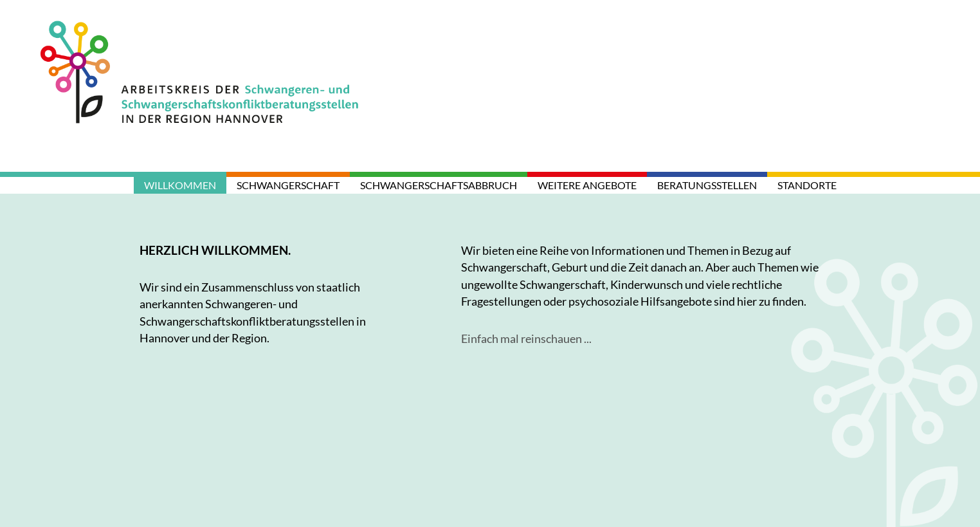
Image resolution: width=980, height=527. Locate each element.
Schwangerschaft (288, 185)
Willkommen (180, 185)
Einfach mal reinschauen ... (526, 339)
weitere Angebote (587, 185)
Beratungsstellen (707, 185)
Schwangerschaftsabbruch (439, 185)
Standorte (807, 185)
